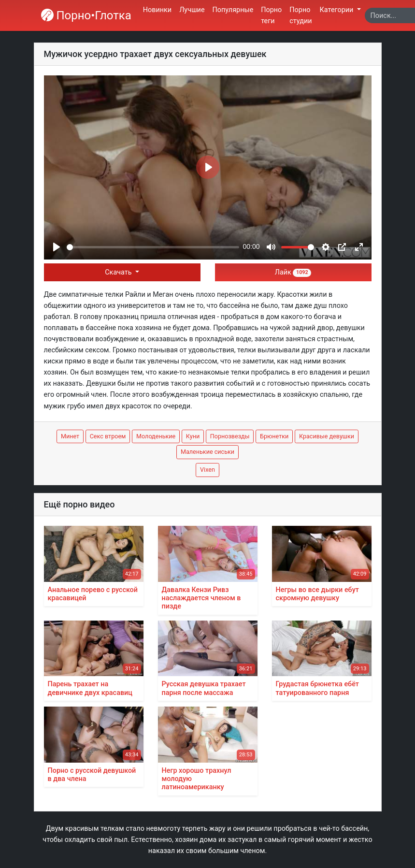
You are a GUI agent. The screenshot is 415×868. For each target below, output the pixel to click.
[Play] (57, 247)
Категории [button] (337, 10)
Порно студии (301, 15)
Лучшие (192, 10)
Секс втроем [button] (108, 436)
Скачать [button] (119, 272)
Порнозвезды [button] (230, 436)
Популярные (233, 10)
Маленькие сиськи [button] (207, 452)
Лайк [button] (293, 272)
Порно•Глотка (86, 15)
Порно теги (271, 15)
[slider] (153, 247)
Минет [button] (70, 436)
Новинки (157, 10)
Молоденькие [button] (156, 436)
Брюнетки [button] (274, 436)
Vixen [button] (207, 470)
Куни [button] (193, 436)
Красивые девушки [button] (327, 436)
